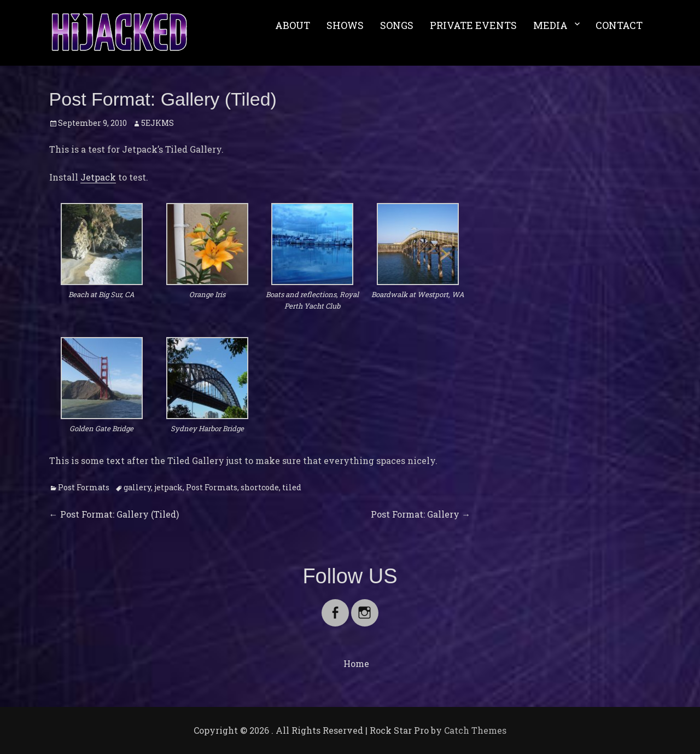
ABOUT (293, 25)
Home (356, 663)
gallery (137, 487)
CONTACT (619, 25)
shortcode (260, 487)
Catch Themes (475, 730)
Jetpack (98, 177)
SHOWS (345, 25)
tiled (292, 487)
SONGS (397, 25)
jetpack (168, 487)
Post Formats (84, 487)
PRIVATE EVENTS (473, 25)
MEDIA (550, 25)
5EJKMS (157, 123)
